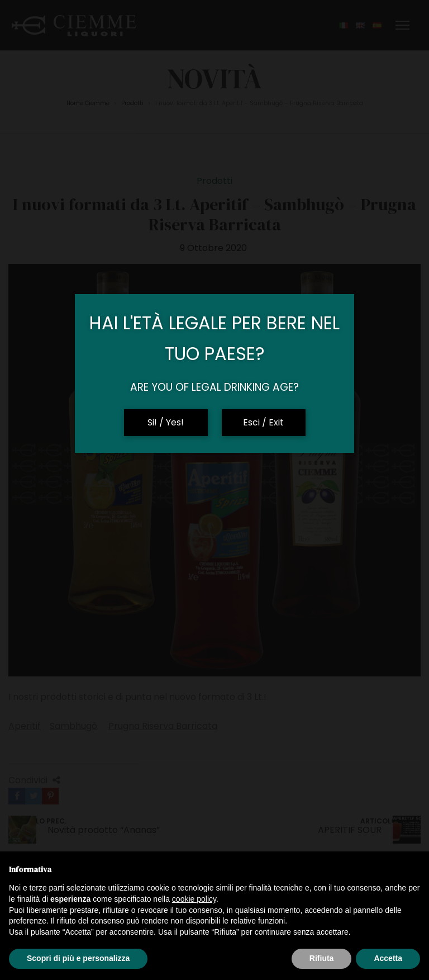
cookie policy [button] (194, 899)
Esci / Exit (263, 422)
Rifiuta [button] (322, 958)
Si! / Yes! (166, 422)
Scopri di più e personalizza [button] (78, 958)
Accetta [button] (388, 958)
